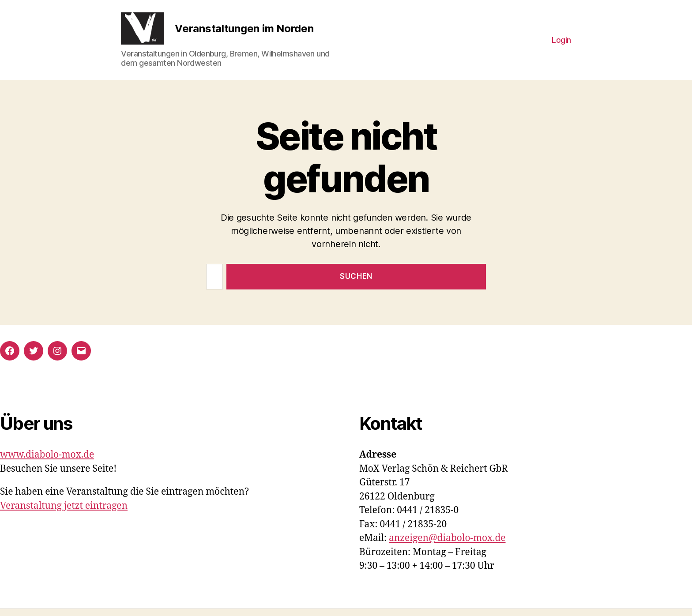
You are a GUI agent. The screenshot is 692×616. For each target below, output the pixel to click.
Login (561, 43)
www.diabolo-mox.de (47, 462)
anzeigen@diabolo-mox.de (447, 546)
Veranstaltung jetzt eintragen (64, 513)
